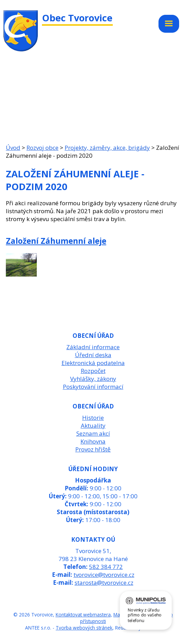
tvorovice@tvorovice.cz (104, 575)
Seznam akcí (93, 433)
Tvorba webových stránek (84, 628)
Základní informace (93, 347)
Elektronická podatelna (93, 363)
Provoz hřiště (93, 449)
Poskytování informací (93, 387)
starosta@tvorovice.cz (104, 583)
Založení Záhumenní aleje (56, 241)
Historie (93, 418)
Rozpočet (93, 371)
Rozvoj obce (42, 148)
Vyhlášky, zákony (93, 379)
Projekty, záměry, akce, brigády (107, 148)
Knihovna (93, 441)
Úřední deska (93, 355)
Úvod (13, 148)
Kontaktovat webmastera (83, 615)
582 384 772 (106, 567)
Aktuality (93, 425)
